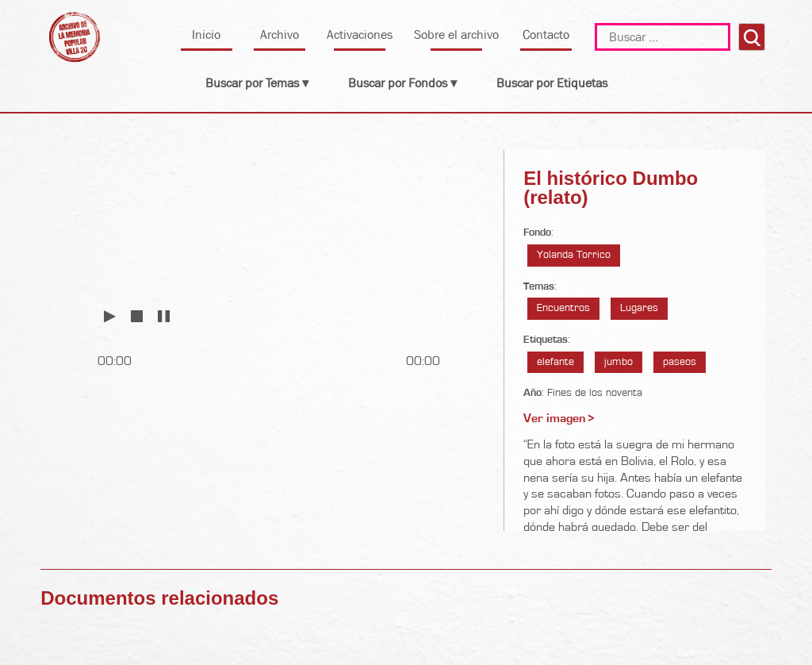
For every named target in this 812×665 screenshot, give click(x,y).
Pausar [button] (164, 315)
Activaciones (360, 35)
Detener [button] (136, 315)
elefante (555, 362)
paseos (680, 362)
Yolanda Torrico (574, 255)
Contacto (546, 35)
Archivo (280, 35)
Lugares (639, 308)
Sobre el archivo (456, 35)
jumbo (619, 362)
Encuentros (563, 308)
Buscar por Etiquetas (552, 83)
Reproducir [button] (109, 315)
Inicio (206, 35)
